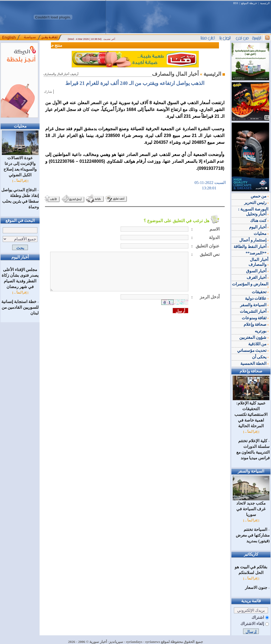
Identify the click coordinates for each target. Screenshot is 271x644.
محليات (261, 234)
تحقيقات (260, 292)
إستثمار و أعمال (254, 240)
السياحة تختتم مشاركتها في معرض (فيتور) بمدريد (253, 535)
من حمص (260, 196)
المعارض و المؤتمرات (250, 285)
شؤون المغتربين (254, 337)
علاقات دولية (257, 298)
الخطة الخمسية (254, 364)
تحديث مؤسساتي (253, 350)
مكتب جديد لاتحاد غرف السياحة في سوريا (251, 507)
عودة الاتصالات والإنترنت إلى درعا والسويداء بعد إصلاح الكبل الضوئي (20, 164)
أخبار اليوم (259, 227)
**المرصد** (257, 253)
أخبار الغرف (258, 278)
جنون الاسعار (256, 588)
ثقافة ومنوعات (255, 318)
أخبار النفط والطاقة (251, 247)
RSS (236, 3)
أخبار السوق (257, 271)
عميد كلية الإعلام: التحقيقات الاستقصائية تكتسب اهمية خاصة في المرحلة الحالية (251, 412)
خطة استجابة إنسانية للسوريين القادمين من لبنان (20, 307)
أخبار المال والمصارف (258, 262)
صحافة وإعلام (256, 324)
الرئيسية (265, 3)
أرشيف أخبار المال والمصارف (61, 74)
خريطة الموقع (249, 3)
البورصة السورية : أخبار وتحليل (253, 212)
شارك (48, 92)
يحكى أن (260, 357)
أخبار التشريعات (254, 311)
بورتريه (262, 331)
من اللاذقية (258, 344)
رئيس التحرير (256, 203)
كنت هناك (259, 221)
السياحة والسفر (254, 305)
